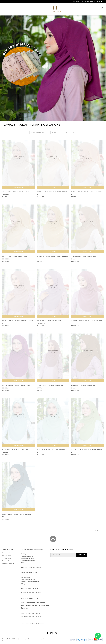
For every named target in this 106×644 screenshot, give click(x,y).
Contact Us (6, 561)
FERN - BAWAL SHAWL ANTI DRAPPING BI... (52, 451)
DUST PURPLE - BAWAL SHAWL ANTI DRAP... (51, 387)
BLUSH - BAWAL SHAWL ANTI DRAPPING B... (18, 322)
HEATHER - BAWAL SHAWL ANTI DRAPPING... (49, 322)
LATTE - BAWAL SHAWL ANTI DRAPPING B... (87, 193)
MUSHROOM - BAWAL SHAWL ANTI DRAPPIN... (16, 193)
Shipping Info (6, 556)
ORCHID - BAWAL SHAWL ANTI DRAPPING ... (87, 322)
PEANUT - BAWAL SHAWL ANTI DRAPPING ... (53, 258)
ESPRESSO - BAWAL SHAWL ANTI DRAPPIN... (84, 387)
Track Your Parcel (8, 564)
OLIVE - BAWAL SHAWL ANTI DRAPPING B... (87, 451)
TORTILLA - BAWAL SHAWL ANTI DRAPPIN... (15, 258)
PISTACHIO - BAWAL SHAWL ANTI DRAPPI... (15, 451)
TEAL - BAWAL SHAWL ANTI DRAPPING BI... (17, 516)
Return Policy (7, 558)
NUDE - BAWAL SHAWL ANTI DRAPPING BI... (52, 193)
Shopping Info (8, 549)
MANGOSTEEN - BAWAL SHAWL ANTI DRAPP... (16, 387)
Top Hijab (17, 639)
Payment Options (8, 553)
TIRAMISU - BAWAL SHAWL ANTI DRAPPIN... (84, 258)
